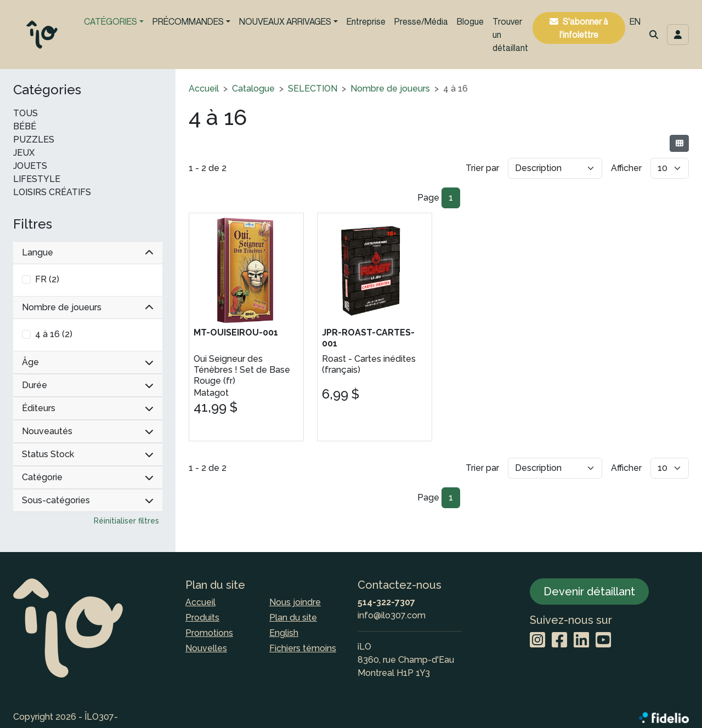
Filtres (33, 224)
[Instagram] (537, 641)
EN (635, 21)
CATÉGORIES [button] (111, 21)
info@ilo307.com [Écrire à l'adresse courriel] (392, 615)
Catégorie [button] (88, 477)
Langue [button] (88, 252)
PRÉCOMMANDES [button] (188, 21)
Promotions (209, 633)
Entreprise (366, 21)
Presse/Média (421, 21)
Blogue (470, 21)
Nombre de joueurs (390, 89)
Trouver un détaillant (510, 35)
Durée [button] (88, 385)
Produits (202, 618)
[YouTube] (603, 641)
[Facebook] (559, 641)
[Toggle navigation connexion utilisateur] (678, 35)
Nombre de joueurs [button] (88, 307)
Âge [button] (88, 362)
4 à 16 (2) (54, 334)
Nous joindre (295, 602)
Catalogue (253, 89)
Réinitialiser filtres (126, 521)
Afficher (626, 168)
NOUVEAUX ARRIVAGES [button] (285, 21)
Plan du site (293, 618)
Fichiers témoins (303, 648)
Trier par (482, 168)
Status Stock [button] (88, 454)
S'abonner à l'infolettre (584, 28)
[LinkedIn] (581, 641)
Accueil (204, 89)
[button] (654, 35)
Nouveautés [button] (88, 431)
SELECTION (313, 89)
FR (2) (47, 279)
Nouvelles (206, 648)
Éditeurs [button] (88, 408)
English (284, 633)
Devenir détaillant (589, 591)
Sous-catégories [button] (88, 500)
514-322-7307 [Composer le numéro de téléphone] (386, 602)
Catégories (47, 90)
